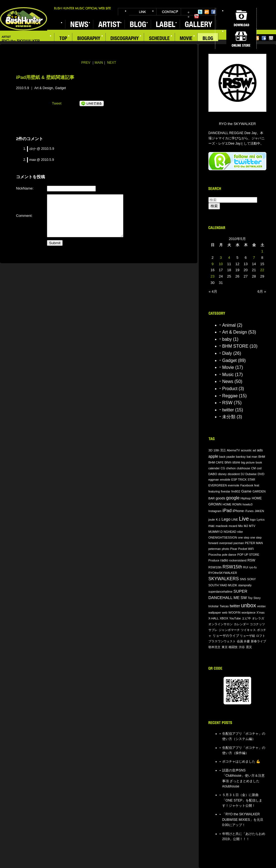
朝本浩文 (214, 647)
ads (260, 450)
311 (223, 450)
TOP (63, 39)
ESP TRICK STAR (243, 480)
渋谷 (242, 647)
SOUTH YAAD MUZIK (223, 585)
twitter (228, 410)
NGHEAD (230, 532)
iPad (227, 511)
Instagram (215, 511)
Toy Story (254, 598)
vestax (261, 606)
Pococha (215, 554)
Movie (228, 367)
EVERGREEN (218, 485)
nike (240, 532)
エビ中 (246, 618)
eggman (214, 480)
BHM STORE (235, 346)
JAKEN (259, 511)
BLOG (138, 24)
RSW (227, 403)
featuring (214, 491)
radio (224, 560)
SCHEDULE (160, 39)
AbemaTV (233, 450)
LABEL (165, 24)
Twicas (224, 606)
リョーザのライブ (226, 636)
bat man (252, 457)
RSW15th (232, 567)
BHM (262, 457)
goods (221, 498)
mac (212, 526)
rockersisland (238, 560)
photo (226, 549)
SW (244, 598)
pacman (239, 543)
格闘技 (233, 647)
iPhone (238, 511)
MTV (252, 526)
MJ (246, 526)
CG (223, 468)
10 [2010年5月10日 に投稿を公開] (221, 264)
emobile (225, 480)
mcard (233, 526)
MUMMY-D (216, 532)
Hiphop (246, 498)
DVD (261, 474)
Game (246, 491)
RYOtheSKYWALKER (223, 573)
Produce (214, 560)
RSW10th (215, 567)
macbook (222, 526)
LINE (235, 520)
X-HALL (213, 618)
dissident (234, 474)
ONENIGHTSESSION (223, 537)
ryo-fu (253, 567)
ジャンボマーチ (229, 630)
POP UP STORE (248, 555)
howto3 (248, 504)
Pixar (234, 549)
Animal (229, 325)
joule (212, 520)
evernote (234, 485)
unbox (249, 605)
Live (244, 519)
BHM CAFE (216, 462)
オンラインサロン (221, 624)
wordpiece (249, 613)
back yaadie (227, 457)
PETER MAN (254, 543)
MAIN (99, 63)
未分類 (229, 417)
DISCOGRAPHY (125, 39)
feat (257, 485)
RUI (246, 567)
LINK (143, 12)
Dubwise (251, 474)
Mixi (207, 12)
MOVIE (186, 39)
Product (230, 389)
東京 (225, 647)
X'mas (260, 613)
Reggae (230, 396)
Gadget (60, 88)
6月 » (262, 291)
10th (217, 450)
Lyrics (261, 520)
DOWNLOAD (241, 18)
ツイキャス (248, 630)
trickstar (213, 606)
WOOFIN (234, 613)
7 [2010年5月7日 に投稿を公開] (254, 258)
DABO (213, 474)
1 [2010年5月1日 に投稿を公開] (262, 251)
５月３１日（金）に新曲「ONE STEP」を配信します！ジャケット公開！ (242, 800)
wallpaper (215, 613)
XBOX (224, 618)
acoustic (246, 450)
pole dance (229, 555)
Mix (241, 526)
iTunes (249, 511)
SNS (243, 579)
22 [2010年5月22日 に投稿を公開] (262, 270)
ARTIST (109, 24)
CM (254, 468)
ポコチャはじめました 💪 (241, 762)
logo (253, 520)
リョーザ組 (247, 636)
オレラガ (258, 618)
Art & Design (44, 88)
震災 (249, 647)
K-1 (218, 520)
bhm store (232, 462)
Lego (226, 519)
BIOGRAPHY (89, 39)
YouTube (197, 16)
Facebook (213, 12)
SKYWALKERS (224, 579)
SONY (251, 579)
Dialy (227, 353)
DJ (242, 474)
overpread (226, 543)
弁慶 (247, 641)
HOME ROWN (232, 504)
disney (222, 474)
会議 (240, 641)
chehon (231, 468)
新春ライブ (258, 641)
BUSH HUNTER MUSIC (24, 19)
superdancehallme (220, 592)
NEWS (79, 24)
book (259, 462)
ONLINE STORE (241, 39)
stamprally (245, 585)
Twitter (200, 12)
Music (228, 375)
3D (210, 450)
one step (244, 537)
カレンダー (241, 624)
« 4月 (213, 291)
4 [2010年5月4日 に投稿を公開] (229, 258)
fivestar (225, 491)
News (228, 381)
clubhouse (244, 468)
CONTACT (169, 12)
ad (254, 450)
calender (214, 468)
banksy (241, 457)
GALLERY (198, 24)
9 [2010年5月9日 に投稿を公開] (212, 264)
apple (213, 456)
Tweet (57, 103)
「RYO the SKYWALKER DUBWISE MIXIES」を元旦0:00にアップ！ (243, 820)
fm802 (236, 491)
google (233, 498)
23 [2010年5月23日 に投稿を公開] (213, 276)
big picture (248, 462)
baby (227, 339)
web (225, 613)
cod (259, 468)
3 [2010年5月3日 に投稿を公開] (221, 258)
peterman (215, 549)
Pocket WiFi (246, 549)
